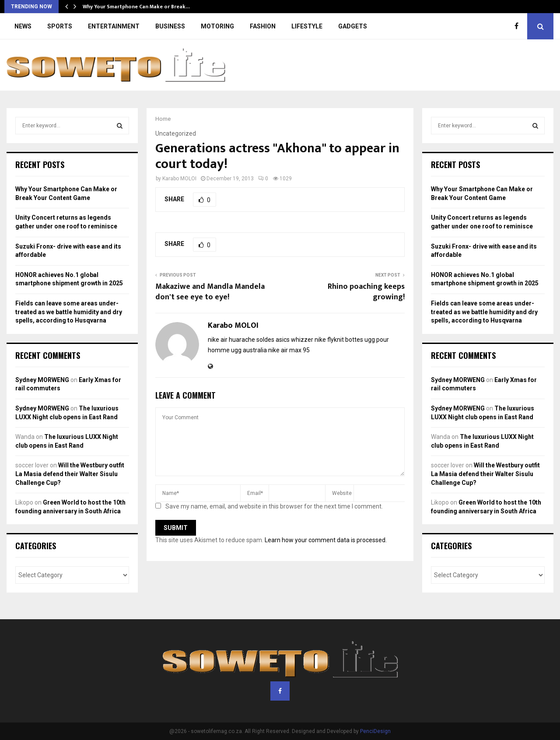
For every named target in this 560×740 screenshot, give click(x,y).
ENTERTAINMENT (114, 26)
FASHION (263, 26)
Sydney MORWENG (42, 380)
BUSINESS (170, 26)
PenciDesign (375, 731)
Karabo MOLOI (179, 179)
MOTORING (217, 26)
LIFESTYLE (307, 26)
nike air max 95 (289, 350)
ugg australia (249, 350)
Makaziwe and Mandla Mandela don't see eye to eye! (210, 292)
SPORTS (60, 26)
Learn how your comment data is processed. (326, 540)
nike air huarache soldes (241, 340)
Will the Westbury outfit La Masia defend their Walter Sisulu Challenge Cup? (70, 474)
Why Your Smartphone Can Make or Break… (136, 7)
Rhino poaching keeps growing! (366, 292)
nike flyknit (329, 340)
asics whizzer (294, 340)
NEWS (23, 26)
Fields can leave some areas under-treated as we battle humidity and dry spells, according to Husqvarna (69, 312)
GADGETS (353, 26)
